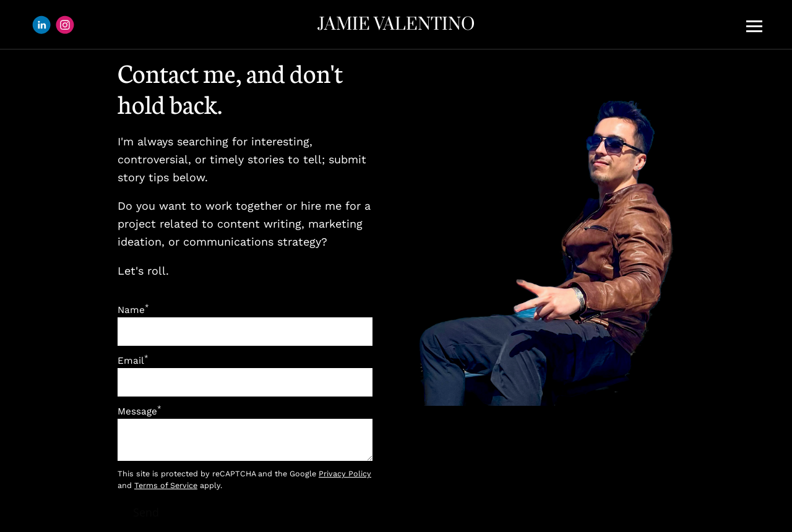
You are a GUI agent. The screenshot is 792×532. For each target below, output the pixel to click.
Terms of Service (166, 485)
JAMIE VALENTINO (396, 24)
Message (140, 411)
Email (133, 361)
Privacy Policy (345, 474)
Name (133, 310)
